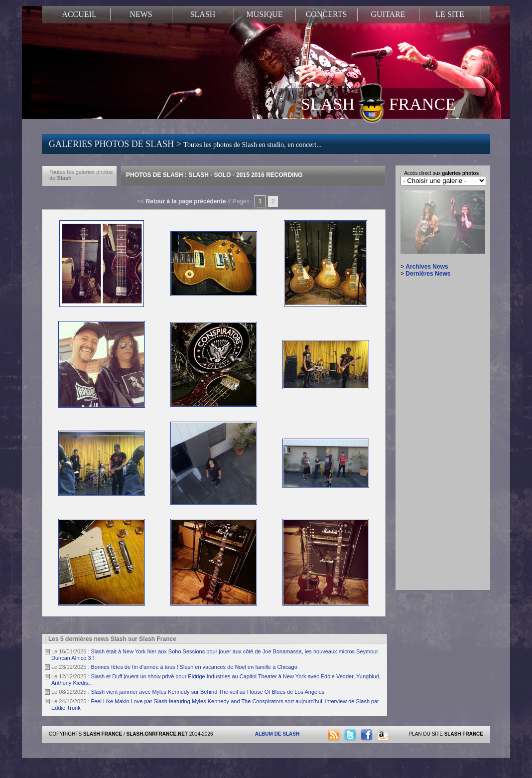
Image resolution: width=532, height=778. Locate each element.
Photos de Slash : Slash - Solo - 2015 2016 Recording (214, 175)
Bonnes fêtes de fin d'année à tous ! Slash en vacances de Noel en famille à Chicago (194, 667)
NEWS (141, 14)
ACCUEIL (79, 14)
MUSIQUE (265, 14)
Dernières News (428, 274)
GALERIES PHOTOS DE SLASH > (185, 144)
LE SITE (450, 14)
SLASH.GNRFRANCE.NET (157, 734)
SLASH (203, 14)
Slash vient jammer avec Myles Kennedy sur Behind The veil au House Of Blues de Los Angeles (208, 692)
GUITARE (388, 14)
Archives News (427, 267)
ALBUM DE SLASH (277, 734)
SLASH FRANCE (378, 103)
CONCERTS (327, 14)
